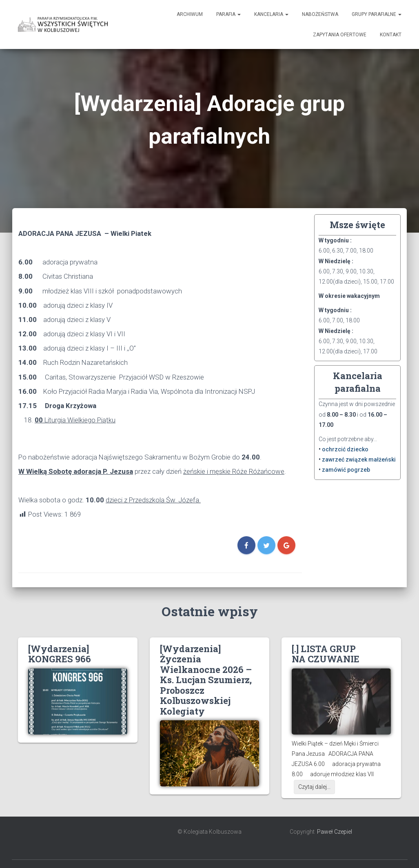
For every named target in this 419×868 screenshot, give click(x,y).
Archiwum (190, 14)
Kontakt (391, 35)
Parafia (228, 14)
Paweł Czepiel (335, 832)
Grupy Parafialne (377, 14)
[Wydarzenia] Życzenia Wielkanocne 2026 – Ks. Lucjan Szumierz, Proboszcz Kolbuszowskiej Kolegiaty (206, 680)
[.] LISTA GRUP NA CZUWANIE (326, 654)
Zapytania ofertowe (340, 35)
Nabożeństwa (320, 14)
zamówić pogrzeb (346, 470)
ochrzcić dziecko (345, 449)
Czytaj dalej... (314, 787)
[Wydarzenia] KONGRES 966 (60, 654)
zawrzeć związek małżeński (359, 460)
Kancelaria (271, 14)
